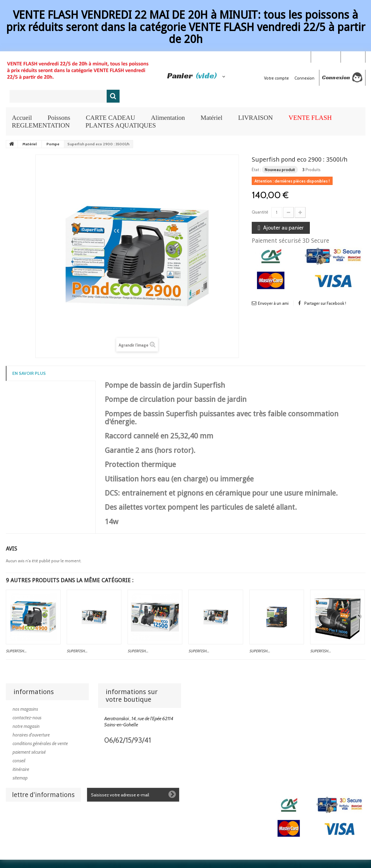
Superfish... (16, 651)
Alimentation (168, 118)
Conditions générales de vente (40, 744)
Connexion (353, 57)
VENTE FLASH (310, 118)
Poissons (59, 118)
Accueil (22, 118)
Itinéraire (21, 769)
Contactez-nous (27, 718)
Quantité (260, 212)
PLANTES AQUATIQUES (121, 125)
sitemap (20, 778)
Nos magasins (25, 709)
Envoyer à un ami (273, 303)
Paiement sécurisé (29, 752)
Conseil (19, 761)
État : (256, 170)
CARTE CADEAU (110, 118)
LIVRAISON (256, 118)
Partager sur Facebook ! (325, 303)
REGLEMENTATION (41, 125)
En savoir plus (29, 373)
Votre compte (276, 78)
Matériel (211, 118)
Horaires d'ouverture (31, 735)
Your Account (326, 57)
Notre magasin (26, 726)
